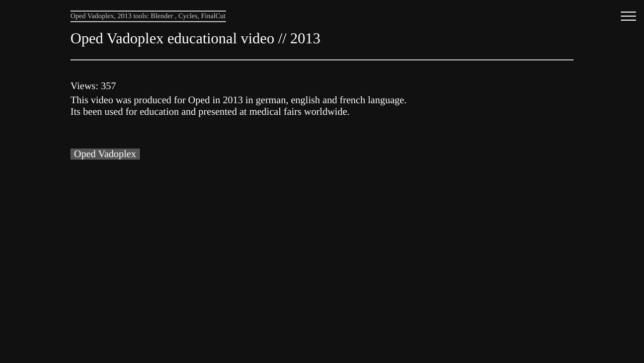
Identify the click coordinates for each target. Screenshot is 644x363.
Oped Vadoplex (105, 154)
